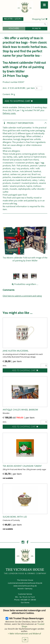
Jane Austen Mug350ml (16, 351)
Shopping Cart (40, 19)
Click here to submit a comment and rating (22, 296)
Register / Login (13, 19)
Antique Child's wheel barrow (20, 410)
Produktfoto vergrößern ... (25, 284)
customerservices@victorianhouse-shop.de (25, 583)
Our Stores (25, 602)
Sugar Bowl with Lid (15, 517)
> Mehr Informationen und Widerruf (24, 634)
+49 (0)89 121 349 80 (28, 600)
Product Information (18, 123)
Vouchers (14, 28)
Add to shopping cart (19, 101)
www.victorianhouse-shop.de (25, 586)
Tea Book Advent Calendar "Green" (22, 466)
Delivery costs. (9, 113)
